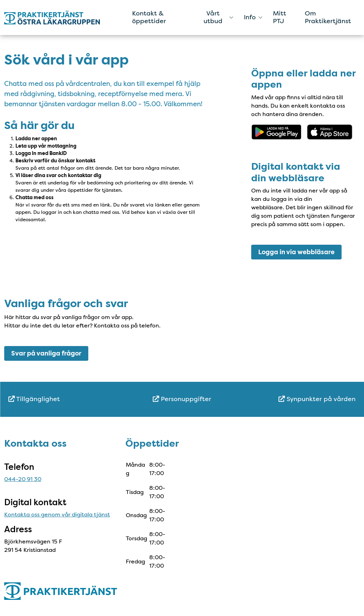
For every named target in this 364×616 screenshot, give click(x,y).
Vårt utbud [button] (218, 17)
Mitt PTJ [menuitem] (280, 17)
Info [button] (253, 17)
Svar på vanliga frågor (46, 353)
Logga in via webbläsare (296, 252)
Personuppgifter (182, 399)
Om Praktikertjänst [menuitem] (328, 17)
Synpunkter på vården (317, 399)
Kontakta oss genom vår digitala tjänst (57, 515)
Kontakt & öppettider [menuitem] (149, 17)
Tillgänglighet (34, 399)
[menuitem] (66, 399)
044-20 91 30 (23, 479)
